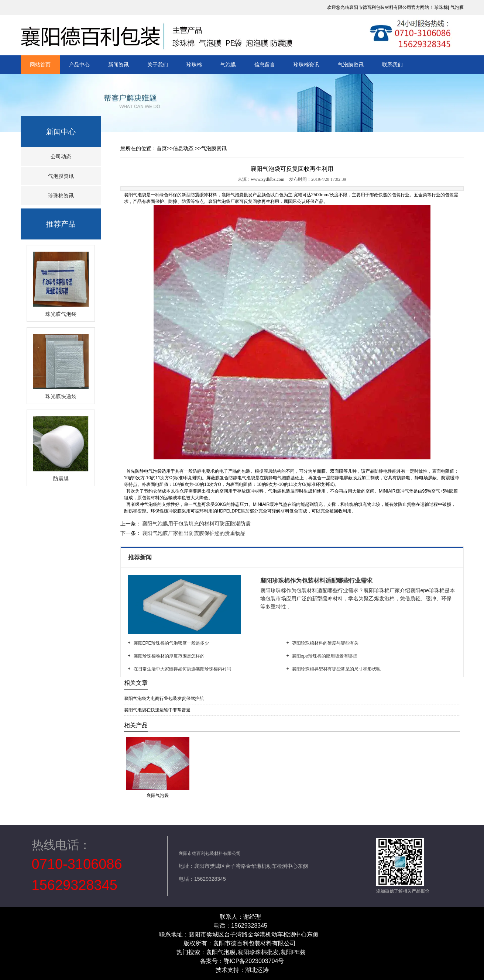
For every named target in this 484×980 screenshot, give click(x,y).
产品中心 (79, 65)
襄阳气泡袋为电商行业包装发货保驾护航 (164, 698)
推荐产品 (61, 224)
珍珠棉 (441, 7)
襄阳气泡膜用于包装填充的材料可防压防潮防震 (196, 524)
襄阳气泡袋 (135, 195)
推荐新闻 (141, 557)
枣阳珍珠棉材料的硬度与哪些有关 (325, 643)
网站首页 (40, 65)
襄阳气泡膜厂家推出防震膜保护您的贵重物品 (193, 533)
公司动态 (61, 156)
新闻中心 (61, 132)
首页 (162, 148)
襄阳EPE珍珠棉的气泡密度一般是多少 (171, 643)
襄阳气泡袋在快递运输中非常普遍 (157, 710)
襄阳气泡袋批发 (237, 195)
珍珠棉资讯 (306, 65)
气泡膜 (457, 7)
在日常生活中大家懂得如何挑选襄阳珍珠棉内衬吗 (182, 669)
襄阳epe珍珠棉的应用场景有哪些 (325, 656)
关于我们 (158, 65)
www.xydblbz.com (268, 179)
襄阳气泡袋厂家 (224, 201)
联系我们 (392, 65)
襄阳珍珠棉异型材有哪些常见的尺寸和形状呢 (336, 669)
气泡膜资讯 (351, 65)
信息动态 (183, 148)
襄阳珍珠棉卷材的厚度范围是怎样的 (169, 656)
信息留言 (265, 65)
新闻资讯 (119, 65)
